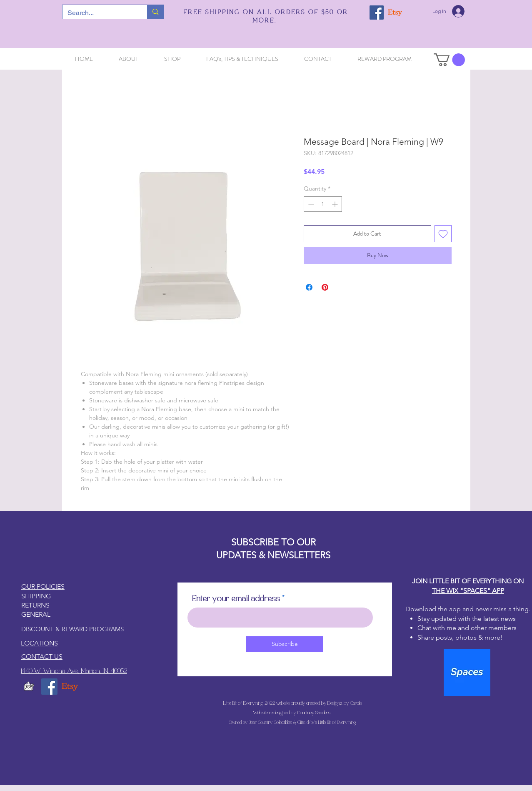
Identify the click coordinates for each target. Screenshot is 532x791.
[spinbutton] (323, 204)
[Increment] (336, 204)
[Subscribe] (285, 644)
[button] (449, 60)
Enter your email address (236, 599)
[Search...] (99, 13)
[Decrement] (310, 204)
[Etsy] (395, 13)
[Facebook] (377, 13)
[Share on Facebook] (309, 287)
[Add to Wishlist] (443, 234)
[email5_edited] (29, 687)
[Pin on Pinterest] (325, 287)
